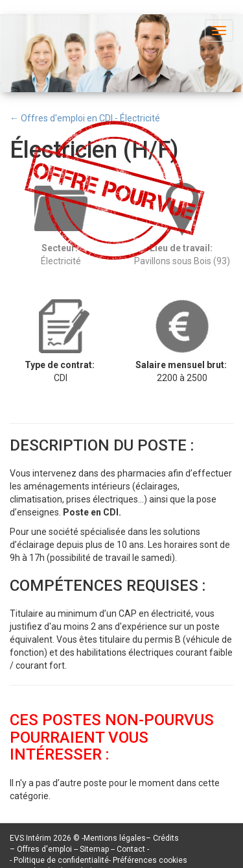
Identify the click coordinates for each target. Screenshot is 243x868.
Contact (132, 849)
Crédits (166, 838)
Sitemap (95, 849)
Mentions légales (115, 838)
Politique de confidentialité (61, 860)
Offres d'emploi (44, 849)
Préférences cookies (150, 860)
